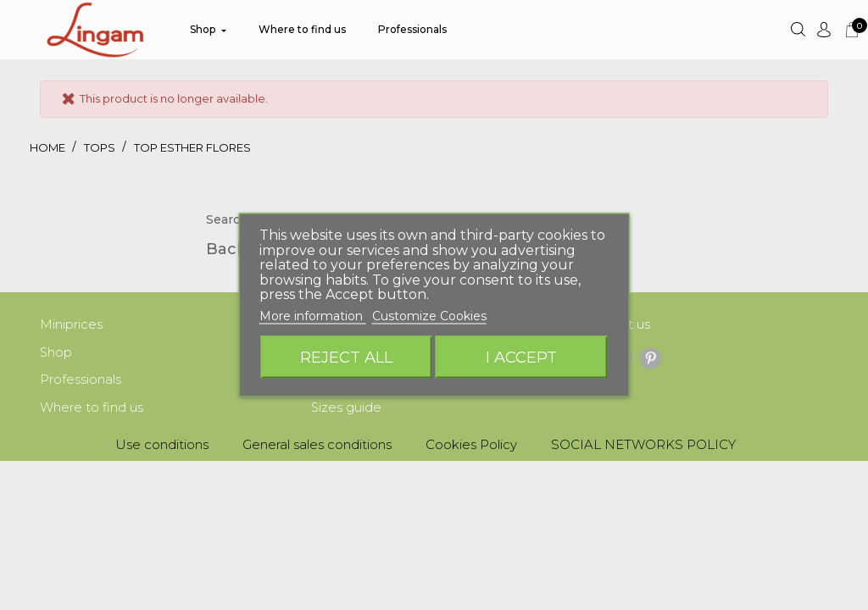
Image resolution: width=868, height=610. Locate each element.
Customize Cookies (429, 315)
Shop (56, 354)
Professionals (81, 382)
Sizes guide (347, 410)
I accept (521, 357)
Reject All (346, 357)
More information (313, 315)
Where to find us (92, 410)
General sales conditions (317, 448)
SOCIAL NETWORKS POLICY (643, 448)
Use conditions (162, 448)
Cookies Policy (471, 448)
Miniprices (71, 325)
